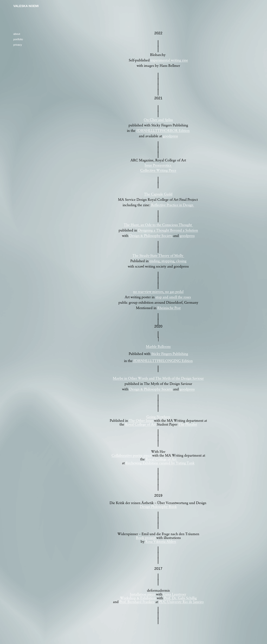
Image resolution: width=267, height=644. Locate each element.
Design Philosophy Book (158, 506)
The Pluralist (188, 424)
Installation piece (142, 594)
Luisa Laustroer (175, 594)
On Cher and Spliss (158, 120)
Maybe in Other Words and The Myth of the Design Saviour (158, 378)
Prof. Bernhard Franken (137, 602)
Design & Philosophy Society (151, 235)
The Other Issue (141, 420)
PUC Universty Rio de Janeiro (181, 602)
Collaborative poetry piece (131, 455)
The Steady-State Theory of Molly (158, 255)
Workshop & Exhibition (138, 598)
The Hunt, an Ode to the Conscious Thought (158, 225)
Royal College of (138, 424)
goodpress (170, 136)
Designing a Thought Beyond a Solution (168, 230)
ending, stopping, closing (168, 261)
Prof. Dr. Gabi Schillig (180, 598)
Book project (146, 537)
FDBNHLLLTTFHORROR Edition (163, 130)
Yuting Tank (185, 463)
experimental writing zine (169, 60)
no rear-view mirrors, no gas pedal (158, 291)
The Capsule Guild (158, 194)
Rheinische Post (169, 308)
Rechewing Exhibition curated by (150, 463)
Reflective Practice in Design (172, 205)
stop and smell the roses (173, 297)
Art (153, 424)
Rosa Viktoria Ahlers (161, 541)
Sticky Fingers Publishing (170, 354)
